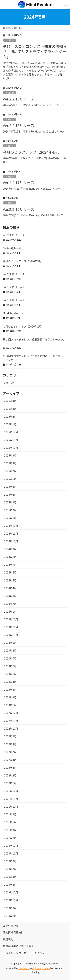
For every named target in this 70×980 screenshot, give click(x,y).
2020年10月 (11, 853)
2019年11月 (11, 900)
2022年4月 (10, 760)
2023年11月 (11, 627)
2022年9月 (10, 736)
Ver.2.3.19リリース (14, 235)
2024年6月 (10, 572)
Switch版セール (12, 248)
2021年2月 (10, 838)
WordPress (24, 968)
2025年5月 (10, 487)
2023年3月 (10, 690)
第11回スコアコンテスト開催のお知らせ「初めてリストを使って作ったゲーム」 (35, 51)
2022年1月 (10, 783)
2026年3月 (10, 409)
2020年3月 (10, 877)
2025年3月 (10, 502)
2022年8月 (10, 744)
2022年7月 (10, 752)
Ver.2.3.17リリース (14, 287)
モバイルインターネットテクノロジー (25, 953)
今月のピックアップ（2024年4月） (32, 152)
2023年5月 (10, 674)
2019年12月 (11, 892)
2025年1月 (10, 518)
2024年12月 (11, 526)
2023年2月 (10, 697)
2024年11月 (11, 533)
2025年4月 (10, 495)
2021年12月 (11, 791)
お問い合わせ (11, 926)
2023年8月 (10, 650)
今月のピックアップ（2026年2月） (23, 326)
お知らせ (10, 40)
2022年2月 (10, 775)
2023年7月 (10, 658)
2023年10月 (11, 635)
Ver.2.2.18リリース (19, 125)
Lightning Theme (41, 968)
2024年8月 (10, 557)
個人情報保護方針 (13, 932)
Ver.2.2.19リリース (19, 99)
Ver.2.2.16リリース (19, 209)
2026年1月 (10, 424)
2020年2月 (10, 885)
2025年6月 (10, 479)
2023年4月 (10, 682)
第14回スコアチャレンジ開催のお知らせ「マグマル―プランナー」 (34, 358)
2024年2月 (10, 604)
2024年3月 (10, 596)
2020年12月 (11, 846)
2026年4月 (10, 401)
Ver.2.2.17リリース (19, 182)
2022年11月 (11, 721)
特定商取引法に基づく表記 (18, 946)
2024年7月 (10, 565)
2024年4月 (10, 588)
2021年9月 (10, 814)
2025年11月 (11, 440)
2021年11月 (11, 799)
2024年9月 (10, 549)
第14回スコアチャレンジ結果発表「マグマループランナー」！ (34, 341)
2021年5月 (10, 822)
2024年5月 (10, 580)
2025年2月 (10, 510)
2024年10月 (11, 541)
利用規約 (8, 939)
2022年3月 (10, 768)
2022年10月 (11, 728)
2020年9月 (10, 861)
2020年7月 (10, 869)
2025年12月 (11, 432)
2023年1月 (10, 705)
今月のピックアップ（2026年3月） (23, 261)
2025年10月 (11, 448)
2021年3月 (10, 830)
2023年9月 (10, 643)
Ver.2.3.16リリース (14, 300)
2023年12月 (11, 619)
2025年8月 (10, 463)
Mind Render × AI (14, 313)
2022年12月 (11, 713)
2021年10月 (11, 807)
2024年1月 (10, 612)
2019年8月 (10, 916)
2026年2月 (10, 417)
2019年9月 (10, 908)
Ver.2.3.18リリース (14, 274)
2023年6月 (10, 666)
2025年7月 (10, 471)
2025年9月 (10, 455)
